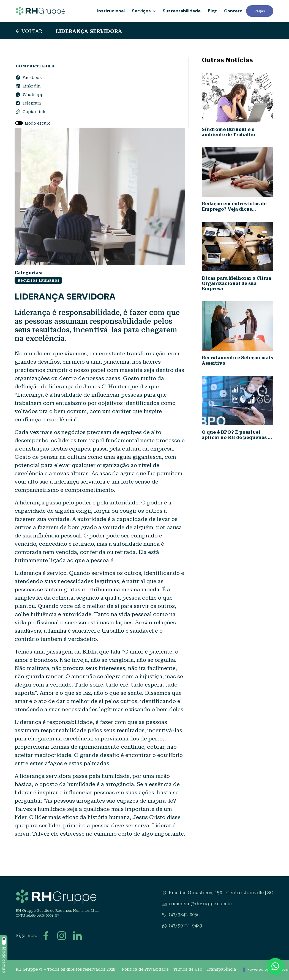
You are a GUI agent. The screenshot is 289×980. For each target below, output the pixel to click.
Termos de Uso (188, 969)
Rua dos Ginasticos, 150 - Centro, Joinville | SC (221, 893)
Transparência (221, 969)
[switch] (19, 123)
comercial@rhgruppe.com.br (201, 904)
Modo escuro (38, 123)
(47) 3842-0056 (184, 915)
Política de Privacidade (145, 969)
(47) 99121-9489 (185, 926)
